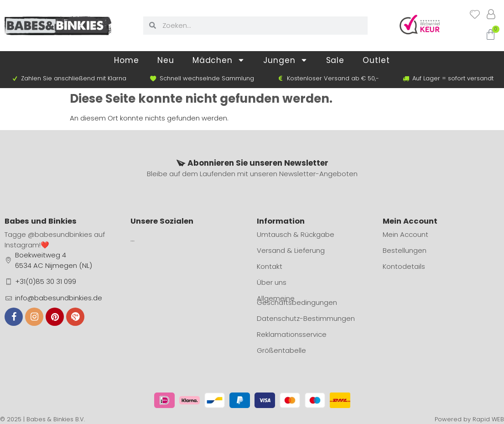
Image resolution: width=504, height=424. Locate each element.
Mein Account (405, 234)
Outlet (376, 60)
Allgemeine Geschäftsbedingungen (297, 300)
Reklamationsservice (292, 334)
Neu (166, 60)
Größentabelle (281, 350)
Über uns (272, 282)
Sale (335, 60)
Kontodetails (404, 266)
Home (127, 60)
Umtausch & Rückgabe (296, 234)
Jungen (285, 60)
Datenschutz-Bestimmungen (306, 318)
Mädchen (219, 60)
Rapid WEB (488, 419)
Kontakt (270, 266)
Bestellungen (405, 250)
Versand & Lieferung (291, 250)
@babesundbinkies (60, 234)
